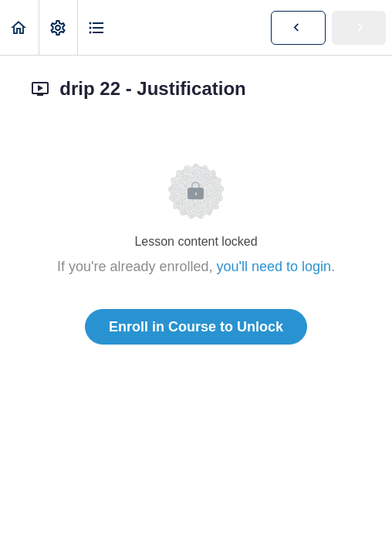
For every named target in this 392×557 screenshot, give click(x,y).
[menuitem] (58, 27)
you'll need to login (274, 267)
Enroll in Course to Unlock (196, 327)
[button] (19, 27)
